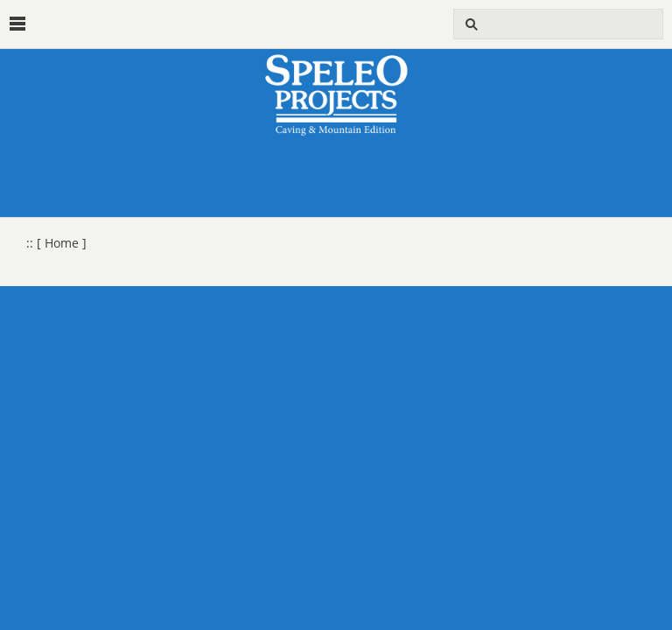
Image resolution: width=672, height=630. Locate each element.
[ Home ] (62, 243)
